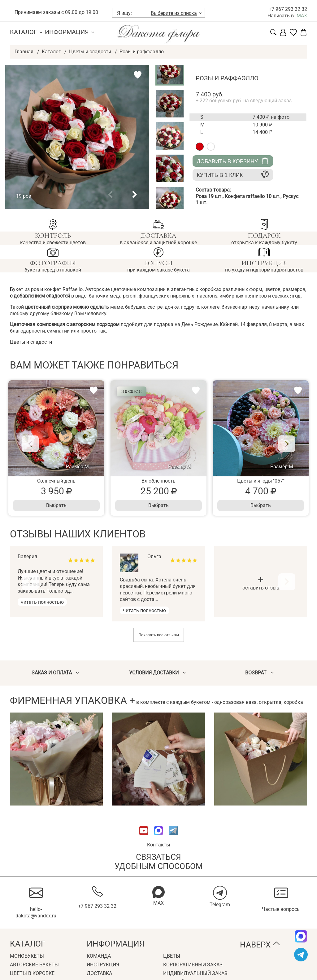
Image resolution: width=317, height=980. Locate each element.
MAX (302, 16)
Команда (99, 956)
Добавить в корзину (233, 161)
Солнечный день (56, 481)
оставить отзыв (261, 584)
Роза (210, 196)
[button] (110, 195)
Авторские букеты (34, 965)
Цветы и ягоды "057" (261, 481)
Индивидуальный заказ (195, 973)
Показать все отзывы (159, 635)
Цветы (172, 956)
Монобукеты (27, 956)
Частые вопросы (281, 909)
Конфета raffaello (254, 196)
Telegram (220, 905)
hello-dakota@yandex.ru (36, 912)
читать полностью (42, 602)
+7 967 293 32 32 (288, 9)
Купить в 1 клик (233, 174)
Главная (24, 52)
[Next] (286, 444)
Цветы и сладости (90, 52)
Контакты (158, 845)
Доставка (99, 973)
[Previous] (31, 444)
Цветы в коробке (32, 973)
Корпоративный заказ (193, 965)
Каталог (24, 32)
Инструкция (103, 965)
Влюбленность (158, 481)
